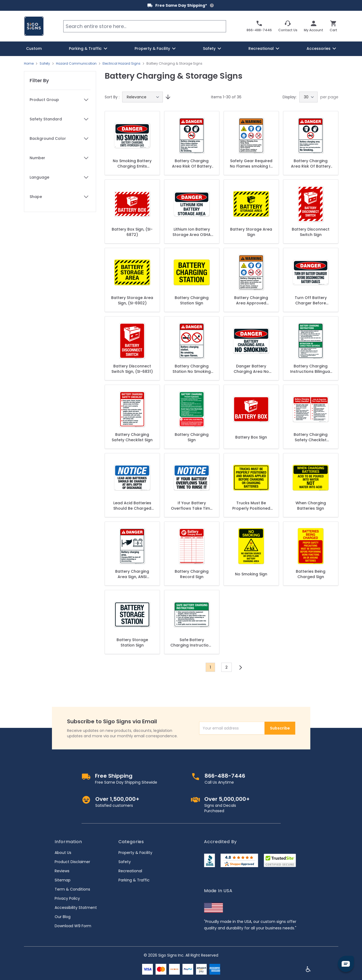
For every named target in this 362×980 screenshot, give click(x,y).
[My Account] (314, 26)
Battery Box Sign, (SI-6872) (132, 232)
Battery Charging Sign (192, 437)
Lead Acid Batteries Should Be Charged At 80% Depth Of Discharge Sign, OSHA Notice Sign (132, 506)
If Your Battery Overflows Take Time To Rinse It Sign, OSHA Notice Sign (192, 506)
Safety (45, 64)
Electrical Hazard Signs (122, 64)
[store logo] (34, 26)
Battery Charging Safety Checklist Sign (132, 437)
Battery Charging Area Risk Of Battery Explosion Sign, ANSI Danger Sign (192, 164)
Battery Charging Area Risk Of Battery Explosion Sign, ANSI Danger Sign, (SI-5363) (311, 164)
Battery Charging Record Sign (192, 574)
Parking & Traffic (134, 880)
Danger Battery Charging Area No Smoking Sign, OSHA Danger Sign (251, 369)
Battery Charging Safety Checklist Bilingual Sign (311, 437)
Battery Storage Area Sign (251, 232)
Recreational (130, 871)
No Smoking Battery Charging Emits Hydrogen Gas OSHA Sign (132, 164)
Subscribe (280, 728)
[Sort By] (143, 97)
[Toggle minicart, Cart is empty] (333, 26)
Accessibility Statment (76, 908)
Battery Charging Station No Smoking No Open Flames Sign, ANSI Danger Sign (192, 369)
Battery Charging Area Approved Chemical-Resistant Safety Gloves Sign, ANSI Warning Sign (251, 300)
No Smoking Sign (251, 574)
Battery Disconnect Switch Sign (311, 232)
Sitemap (63, 880)
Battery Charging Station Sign (192, 300)
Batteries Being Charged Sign (311, 574)
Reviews (62, 871)
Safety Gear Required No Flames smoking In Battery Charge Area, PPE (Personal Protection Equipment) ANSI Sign (251, 164)
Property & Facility (135, 853)
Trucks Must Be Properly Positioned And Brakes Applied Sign (251, 506)
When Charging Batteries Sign (311, 506)
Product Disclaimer (72, 862)
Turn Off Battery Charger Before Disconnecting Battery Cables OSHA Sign (311, 300)
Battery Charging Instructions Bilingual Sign (311, 369)
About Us (63, 853)
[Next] (241, 668)
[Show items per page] (308, 97)
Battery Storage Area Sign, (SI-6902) (132, 300)
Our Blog (63, 917)
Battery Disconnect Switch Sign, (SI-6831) (132, 369)
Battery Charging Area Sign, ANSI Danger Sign (132, 574)
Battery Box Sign (251, 437)
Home (29, 64)
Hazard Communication (76, 64)
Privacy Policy (67, 898)
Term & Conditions (72, 889)
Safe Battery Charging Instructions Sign (192, 642)
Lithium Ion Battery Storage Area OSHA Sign (192, 232)
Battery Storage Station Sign (132, 642)
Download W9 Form (73, 926)
